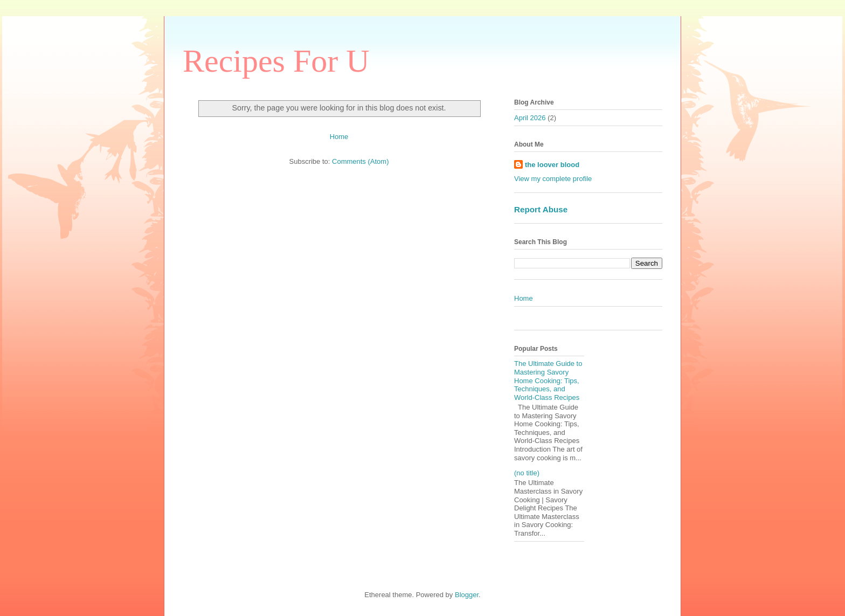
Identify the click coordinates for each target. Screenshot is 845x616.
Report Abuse (541, 209)
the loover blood (552, 165)
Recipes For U (276, 61)
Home (339, 137)
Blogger (467, 595)
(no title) (527, 473)
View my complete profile (553, 179)
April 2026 (530, 118)
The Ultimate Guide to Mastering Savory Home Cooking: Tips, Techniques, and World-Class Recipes (548, 380)
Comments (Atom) (360, 161)
